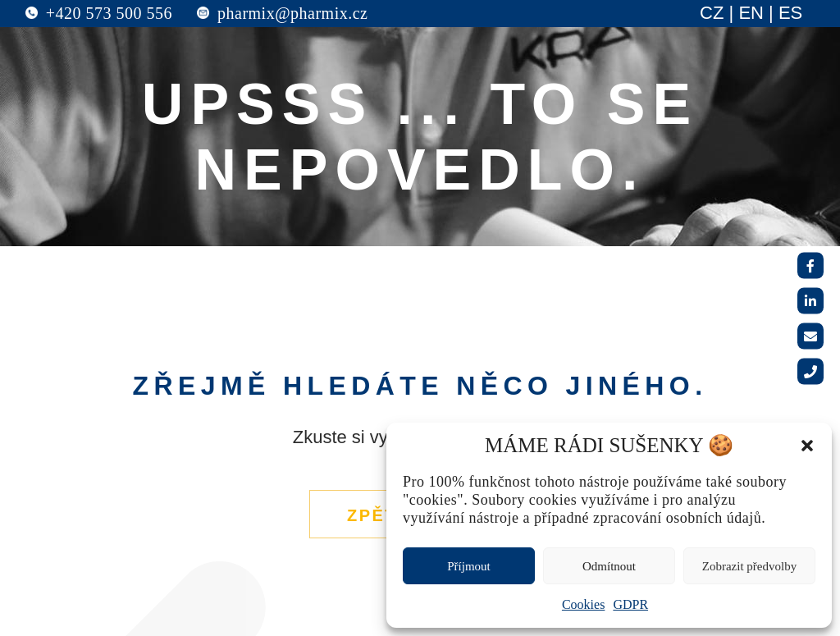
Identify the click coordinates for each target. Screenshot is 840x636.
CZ (712, 13)
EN (751, 13)
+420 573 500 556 (109, 13)
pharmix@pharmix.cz (292, 13)
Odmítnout (609, 566)
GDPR (630, 604)
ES (790, 13)
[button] (807, 446)
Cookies (583, 604)
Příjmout (469, 566)
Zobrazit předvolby (749, 566)
